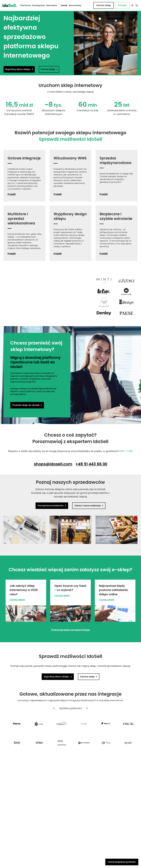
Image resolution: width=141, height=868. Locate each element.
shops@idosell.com (53, 464)
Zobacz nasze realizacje (88, 506)
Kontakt (87, 5)
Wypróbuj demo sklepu (19, 69)
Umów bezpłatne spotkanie (122, 862)
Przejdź (12, 194)
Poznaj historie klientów (52, 506)
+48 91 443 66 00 (91, 464)
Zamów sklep (128, 5)
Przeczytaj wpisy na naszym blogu (70, 630)
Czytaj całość (17, 600)
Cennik (62, 5)
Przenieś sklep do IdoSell (27, 405)
